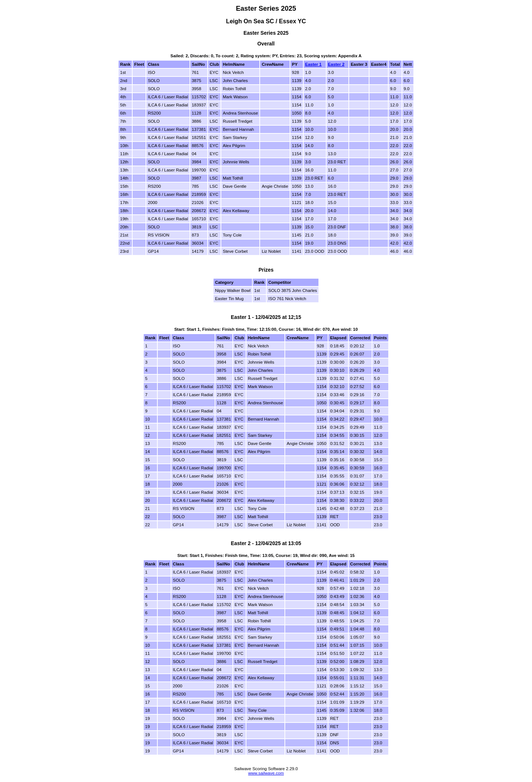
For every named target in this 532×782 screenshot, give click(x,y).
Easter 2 (336, 64)
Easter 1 (313, 64)
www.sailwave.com (266, 773)
